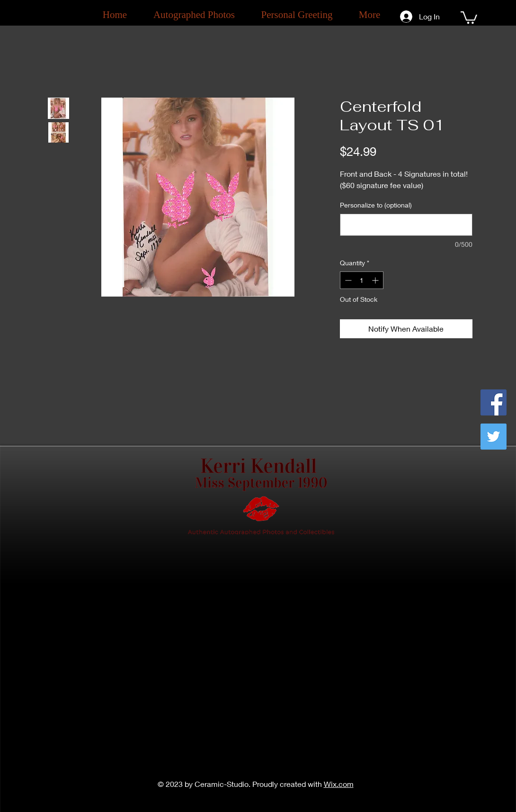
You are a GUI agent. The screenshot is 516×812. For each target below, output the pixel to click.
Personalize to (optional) (376, 205)
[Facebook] (494, 402)
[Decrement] (347, 280)
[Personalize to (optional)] (406, 225)
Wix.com (339, 784)
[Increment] (376, 280)
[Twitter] (494, 437)
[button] (469, 17)
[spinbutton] (362, 280)
